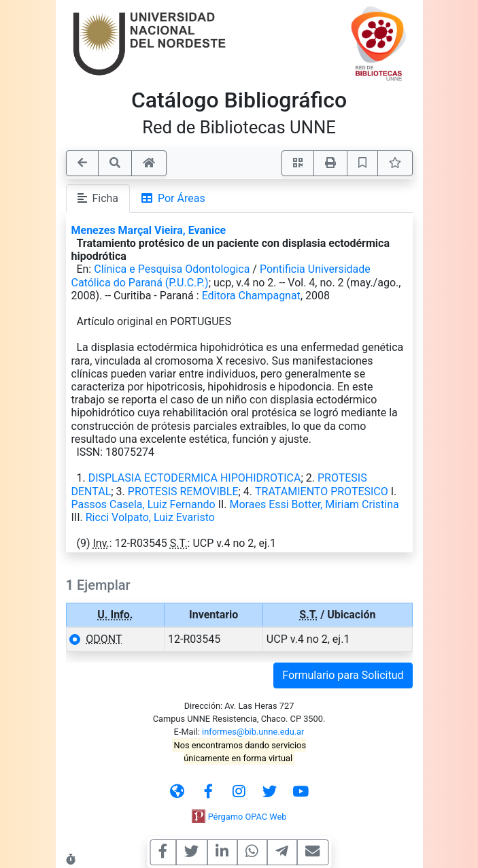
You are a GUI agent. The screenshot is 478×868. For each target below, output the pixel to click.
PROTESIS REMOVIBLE (183, 491)
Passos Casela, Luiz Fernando (143, 504)
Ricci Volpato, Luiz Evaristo (150, 517)
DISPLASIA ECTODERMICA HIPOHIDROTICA (195, 478)
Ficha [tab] (98, 198)
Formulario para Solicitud (343, 675)
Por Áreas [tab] (173, 198)
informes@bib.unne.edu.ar (253, 732)
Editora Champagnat (251, 296)
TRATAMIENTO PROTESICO (322, 491)
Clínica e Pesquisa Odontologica (172, 269)
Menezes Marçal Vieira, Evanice (149, 230)
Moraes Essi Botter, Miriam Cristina (314, 504)
